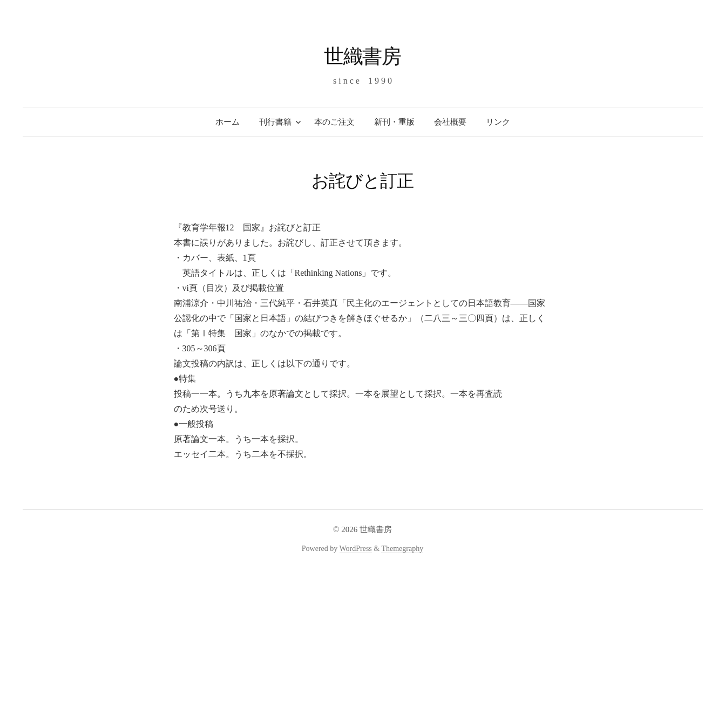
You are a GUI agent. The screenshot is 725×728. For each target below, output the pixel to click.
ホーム (228, 122)
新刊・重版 (394, 122)
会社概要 (450, 122)
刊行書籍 (275, 122)
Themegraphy (402, 549)
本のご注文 (334, 122)
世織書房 (363, 56)
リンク (498, 122)
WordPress (356, 549)
